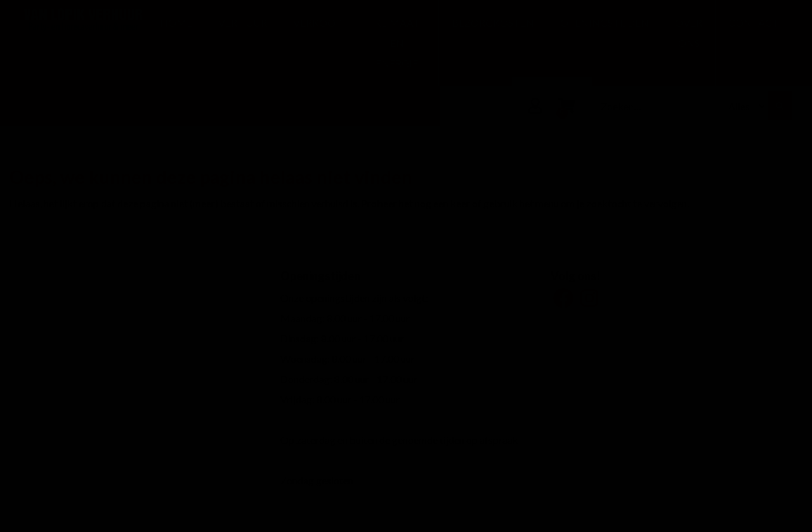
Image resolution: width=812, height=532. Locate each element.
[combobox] (657, 106)
